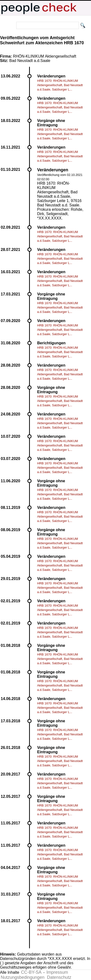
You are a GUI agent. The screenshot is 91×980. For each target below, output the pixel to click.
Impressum (57, 972)
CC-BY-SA (31, 972)
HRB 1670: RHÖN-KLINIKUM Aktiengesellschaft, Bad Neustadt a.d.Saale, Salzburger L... (60, 85)
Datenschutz (59, 977)
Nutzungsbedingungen (23, 977)
